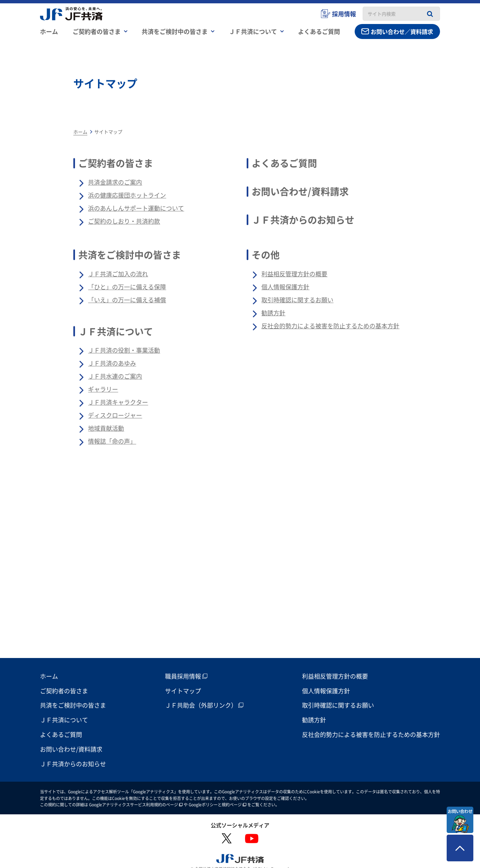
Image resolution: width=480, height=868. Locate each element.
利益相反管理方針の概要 (294, 274)
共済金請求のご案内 (115, 182)
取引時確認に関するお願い (297, 300)
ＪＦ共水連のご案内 (115, 376)
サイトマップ (183, 680)
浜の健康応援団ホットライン (127, 195)
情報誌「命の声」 (112, 441)
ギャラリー (103, 389)
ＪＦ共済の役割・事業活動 (124, 350)
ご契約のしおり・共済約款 (124, 221)
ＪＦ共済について (116, 331)
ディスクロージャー (115, 415)
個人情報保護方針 (285, 287)
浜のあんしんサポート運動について (136, 208)
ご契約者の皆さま (116, 163)
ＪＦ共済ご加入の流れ (118, 274)
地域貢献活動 (106, 428)
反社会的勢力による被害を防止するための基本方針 (330, 326)
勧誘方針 (273, 313)
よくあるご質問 (284, 163)
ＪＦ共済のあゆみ (112, 363)
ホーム (49, 32)
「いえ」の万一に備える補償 (127, 300)
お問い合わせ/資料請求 (300, 191)
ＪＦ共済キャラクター (118, 402)
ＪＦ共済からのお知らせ (303, 220)
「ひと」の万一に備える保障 (127, 287)
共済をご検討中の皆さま (130, 255)
